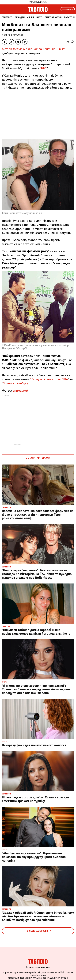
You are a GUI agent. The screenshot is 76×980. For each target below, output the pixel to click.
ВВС (44, 68)
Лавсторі (69, 17)
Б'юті (39, 17)
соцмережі (20, 391)
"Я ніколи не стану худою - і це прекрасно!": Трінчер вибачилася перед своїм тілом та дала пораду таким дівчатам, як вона (36, 689)
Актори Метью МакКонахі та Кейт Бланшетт (33, 49)
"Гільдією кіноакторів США (49, 379)
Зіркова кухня (53, 17)
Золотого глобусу (15, 383)
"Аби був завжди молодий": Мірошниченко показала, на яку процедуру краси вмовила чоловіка (34, 857)
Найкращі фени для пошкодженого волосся (34, 745)
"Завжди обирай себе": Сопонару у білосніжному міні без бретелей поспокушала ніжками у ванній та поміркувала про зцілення (38, 916)
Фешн (30, 17)
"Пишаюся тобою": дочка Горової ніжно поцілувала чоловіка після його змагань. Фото (36, 632)
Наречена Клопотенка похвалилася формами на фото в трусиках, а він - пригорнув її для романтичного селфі (38, 515)
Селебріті (7, 17)
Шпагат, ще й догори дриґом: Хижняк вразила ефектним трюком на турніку (35, 799)
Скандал (20, 17)
